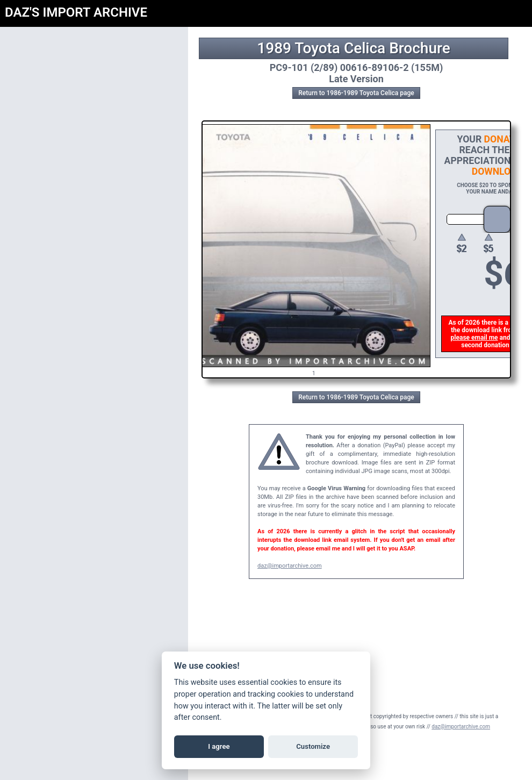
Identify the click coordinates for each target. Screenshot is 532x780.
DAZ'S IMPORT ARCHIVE (76, 12)
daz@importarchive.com (290, 566)
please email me (475, 338)
